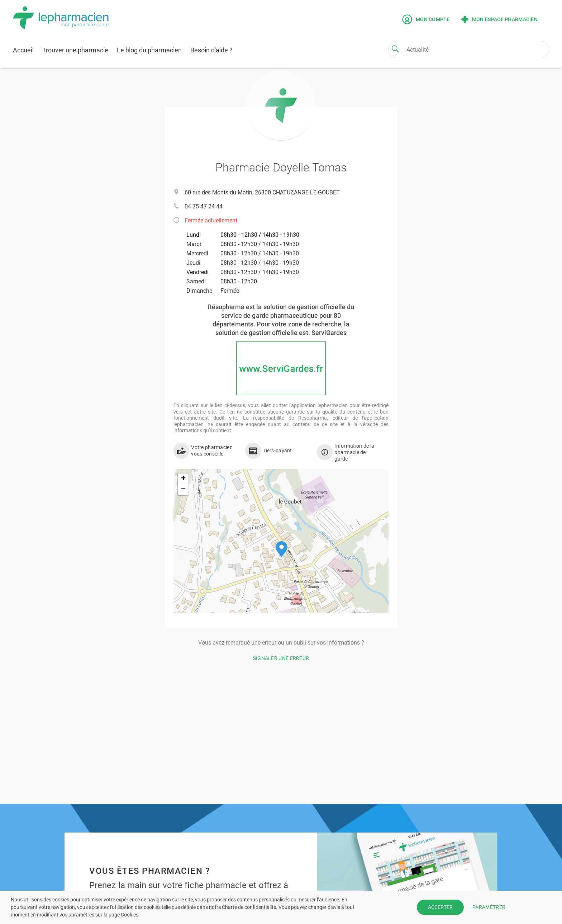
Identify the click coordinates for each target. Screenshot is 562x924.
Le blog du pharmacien (149, 50)
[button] (282, 549)
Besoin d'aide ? (211, 50)
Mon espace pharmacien (499, 19)
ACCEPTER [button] (440, 907)
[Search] (395, 49)
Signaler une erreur (281, 658)
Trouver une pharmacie (75, 50)
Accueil (23, 50)
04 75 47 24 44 (204, 206)
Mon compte (426, 19)
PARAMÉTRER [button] (489, 907)
